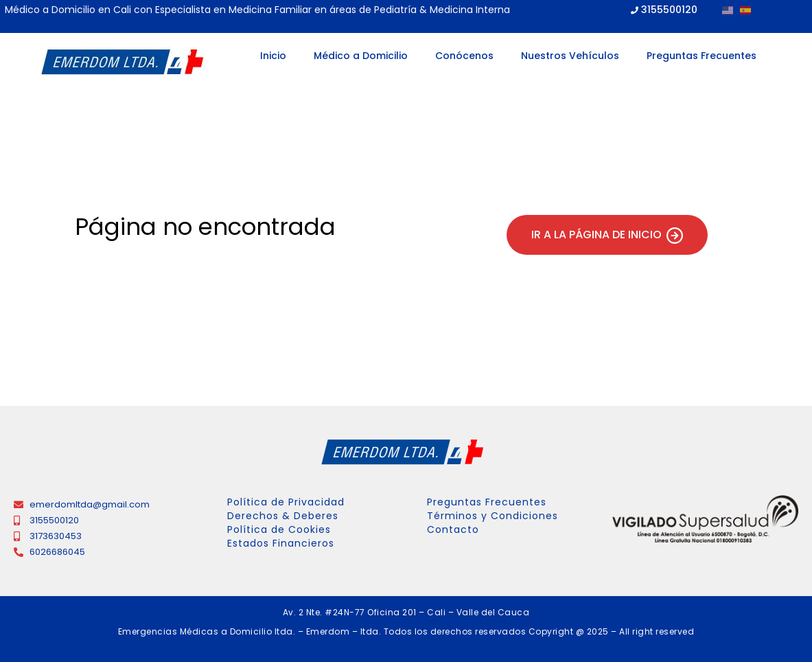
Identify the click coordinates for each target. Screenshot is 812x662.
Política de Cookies (279, 529)
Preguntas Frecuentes (701, 56)
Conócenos (464, 56)
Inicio (273, 56)
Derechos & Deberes (283, 516)
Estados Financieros (281, 543)
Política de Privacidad (286, 502)
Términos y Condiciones (492, 516)
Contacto (453, 529)
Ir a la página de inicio (607, 235)
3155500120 (669, 10)
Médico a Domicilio (361, 56)
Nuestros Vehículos (570, 56)
